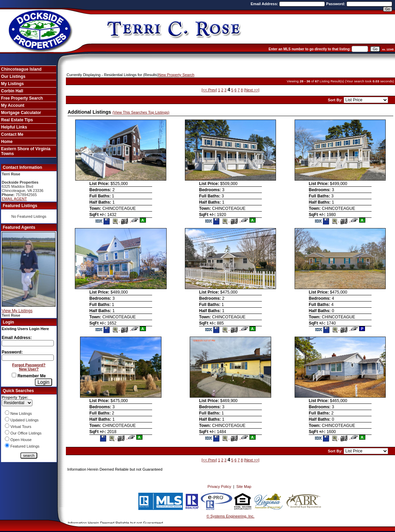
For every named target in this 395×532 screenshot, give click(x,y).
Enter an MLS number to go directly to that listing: (310, 49)
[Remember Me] (14, 375)
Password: (336, 4)
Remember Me (29, 376)
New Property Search (176, 75)
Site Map (244, 487)
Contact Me (12, 134)
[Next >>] (252, 90)
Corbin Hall (12, 91)
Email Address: (265, 4)
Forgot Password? (29, 365)
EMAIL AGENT (14, 199)
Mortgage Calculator (21, 113)
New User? (29, 369)
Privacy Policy (219, 487)
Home (7, 142)
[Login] (43, 382)
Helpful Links (14, 127)
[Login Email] (28, 343)
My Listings (12, 84)
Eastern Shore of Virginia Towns (26, 151)
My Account (13, 105)
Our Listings (13, 76)
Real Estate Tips (17, 120)
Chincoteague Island (21, 69)
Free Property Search (22, 98)
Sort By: (336, 100)
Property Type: (15, 397)
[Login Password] (28, 358)
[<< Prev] (209, 90)
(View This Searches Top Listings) (141, 112)
